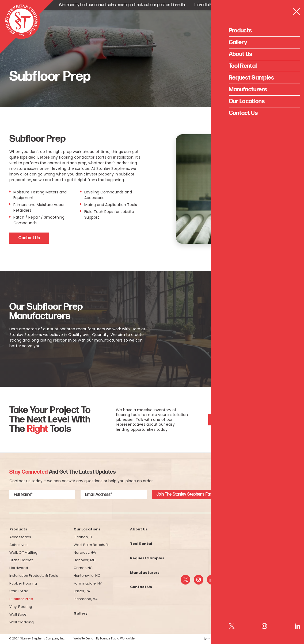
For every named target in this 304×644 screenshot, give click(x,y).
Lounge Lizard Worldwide (117, 639)
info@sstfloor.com (271, 573)
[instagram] (199, 580)
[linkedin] (212, 580)
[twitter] (185, 580)
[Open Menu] (290, 23)
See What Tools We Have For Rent (245, 419)
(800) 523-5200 (275, 564)
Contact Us (29, 238)
